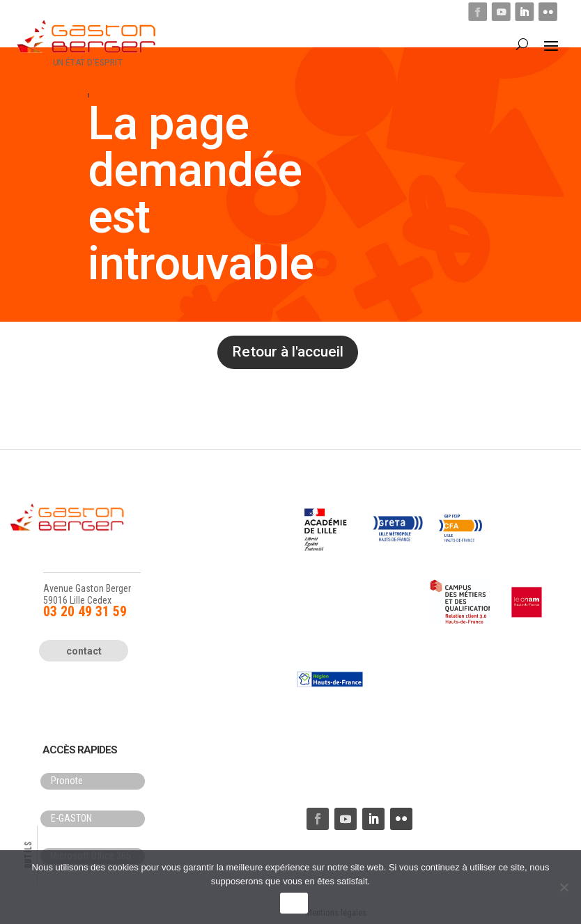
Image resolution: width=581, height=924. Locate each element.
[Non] (564, 887)
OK (294, 903)
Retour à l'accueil (288, 352)
